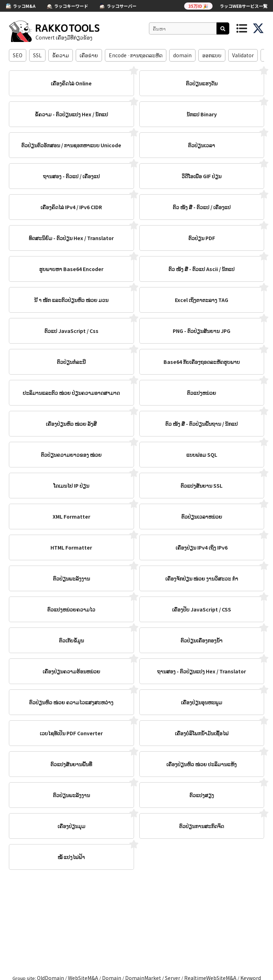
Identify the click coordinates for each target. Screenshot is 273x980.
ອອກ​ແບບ (212, 55)
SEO (18, 55)
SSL (37, 55)
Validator (243, 55)
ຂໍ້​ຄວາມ (61, 55)
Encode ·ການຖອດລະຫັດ (136, 55)
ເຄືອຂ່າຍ (89, 55)
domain (182, 55)
